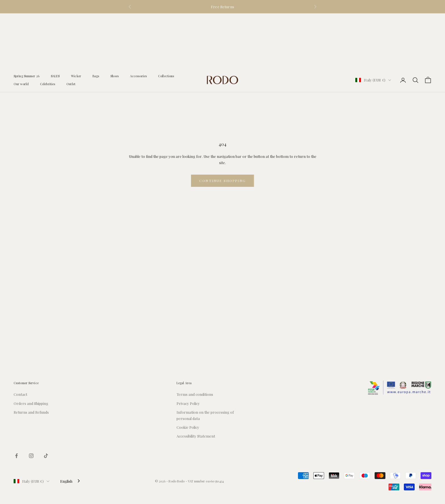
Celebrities (48, 29)
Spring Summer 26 (27, 21)
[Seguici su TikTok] (46, 456)
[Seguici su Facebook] (16, 456)
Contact (20, 394)
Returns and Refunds (31, 412)
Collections (166, 21)
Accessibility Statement (196, 436)
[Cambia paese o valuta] (373, 25)
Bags (96, 21)
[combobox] (71, 481)
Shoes (115, 21)
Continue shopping (222, 181)
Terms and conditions (195, 394)
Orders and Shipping (31, 403)
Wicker (76, 21)
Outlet (71, 29)
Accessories (138, 21)
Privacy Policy (188, 403)
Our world (21, 29)
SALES (55, 21)
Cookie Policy (188, 427)
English (66, 481)
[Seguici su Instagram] (31, 456)
